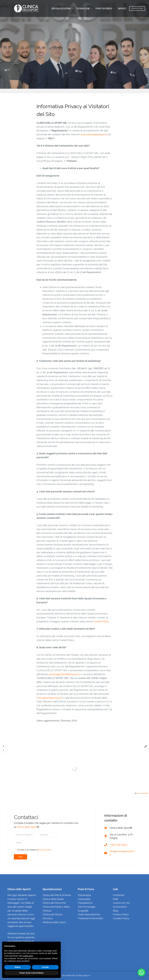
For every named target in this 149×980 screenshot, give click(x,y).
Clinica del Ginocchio (54, 903)
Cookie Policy (101, 621)
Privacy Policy (45, 850)
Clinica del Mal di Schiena (57, 895)
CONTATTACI (137, 8)
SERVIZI (124, 8)
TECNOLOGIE (85, 8)
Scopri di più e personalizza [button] (31, 973)
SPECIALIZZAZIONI (63, 8)
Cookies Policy (121, 918)
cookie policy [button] (28, 956)
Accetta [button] (45, 967)
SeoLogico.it (85, 975)
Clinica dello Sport (27, 827)
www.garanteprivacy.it (50, 698)
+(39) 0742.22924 (118, 845)
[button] (141, 972)
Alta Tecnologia (86, 907)
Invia (20, 857)
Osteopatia (84, 899)
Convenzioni (120, 907)
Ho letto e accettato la (34, 850)
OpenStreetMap (142, 793)
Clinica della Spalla (53, 899)
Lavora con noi (121, 903)
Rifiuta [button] (18, 967)
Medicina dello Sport (54, 922)
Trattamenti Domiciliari (90, 918)
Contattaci (119, 895)
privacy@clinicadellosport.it (64, 674)
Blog (115, 911)
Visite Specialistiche (89, 914)
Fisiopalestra (85, 903)
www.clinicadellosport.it (94, 134)
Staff (115, 899)
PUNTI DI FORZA (106, 8)
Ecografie (83, 911)
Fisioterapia (84, 895)
